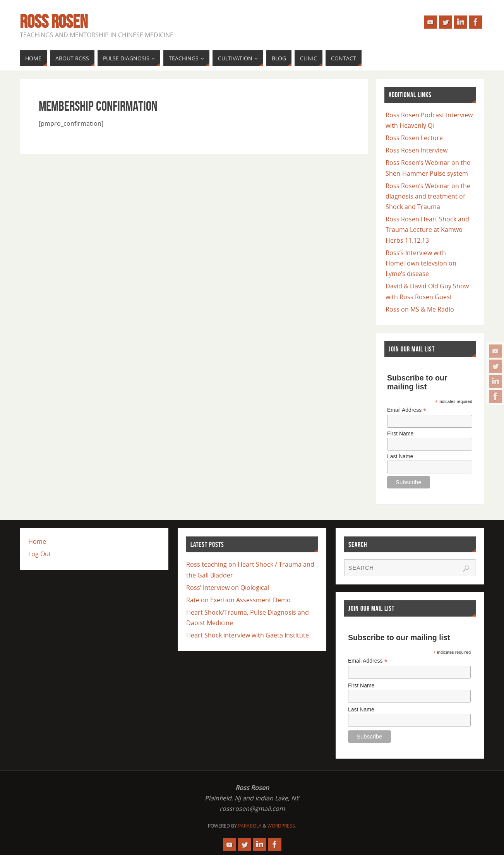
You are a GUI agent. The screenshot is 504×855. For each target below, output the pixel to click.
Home (37, 541)
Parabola (250, 826)
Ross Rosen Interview (417, 150)
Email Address (407, 410)
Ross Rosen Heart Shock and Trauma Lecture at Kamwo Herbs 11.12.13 (427, 230)
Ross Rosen (54, 22)
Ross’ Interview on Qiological (228, 588)
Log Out (40, 554)
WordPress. (282, 826)
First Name (400, 433)
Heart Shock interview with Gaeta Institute (248, 635)
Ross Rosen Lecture (414, 138)
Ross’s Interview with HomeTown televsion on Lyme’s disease (421, 263)
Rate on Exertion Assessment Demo (238, 600)
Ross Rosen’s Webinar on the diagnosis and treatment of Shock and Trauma (428, 196)
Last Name (400, 456)
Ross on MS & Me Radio (420, 309)
